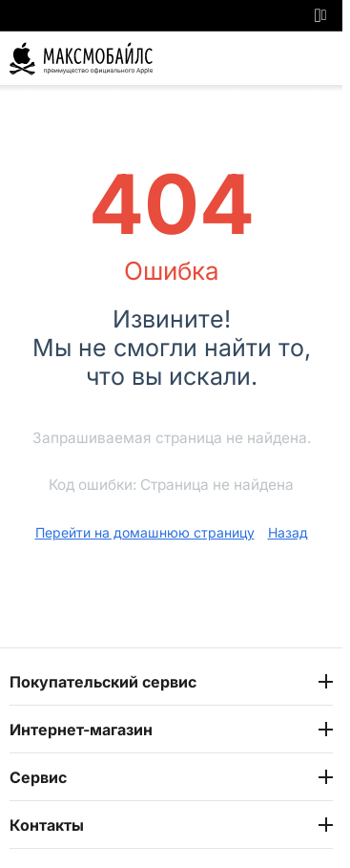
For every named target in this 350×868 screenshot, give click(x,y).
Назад (288, 532)
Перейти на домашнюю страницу (145, 532)
